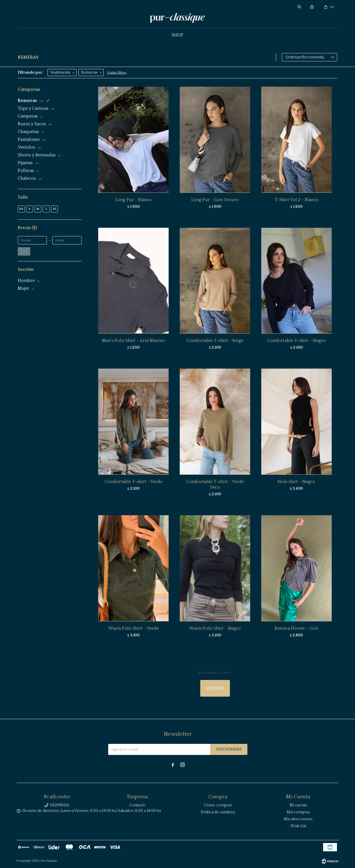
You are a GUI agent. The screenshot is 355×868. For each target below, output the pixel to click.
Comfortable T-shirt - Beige (215, 341)
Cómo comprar (218, 805)
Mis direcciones (298, 819)
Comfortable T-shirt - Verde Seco (215, 484)
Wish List (298, 826)
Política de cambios (218, 812)
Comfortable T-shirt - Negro (296, 341)
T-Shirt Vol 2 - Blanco (296, 200)
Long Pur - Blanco (134, 200)
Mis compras (298, 812)
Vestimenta (60, 72)
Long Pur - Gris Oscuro (215, 200)
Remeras (89, 72)
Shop (177, 35)
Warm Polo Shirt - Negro (215, 628)
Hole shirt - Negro (296, 482)
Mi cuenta (298, 805)
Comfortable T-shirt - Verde (134, 482)
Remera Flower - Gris (296, 628)
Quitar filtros (117, 73)
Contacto (137, 805)
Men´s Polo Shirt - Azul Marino (133, 341)
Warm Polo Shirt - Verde (133, 628)
